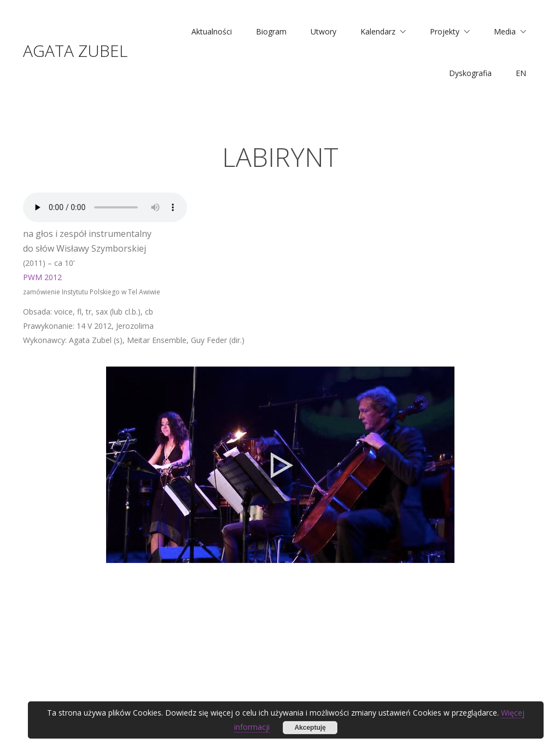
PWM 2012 (42, 277)
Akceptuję (310, 728)
